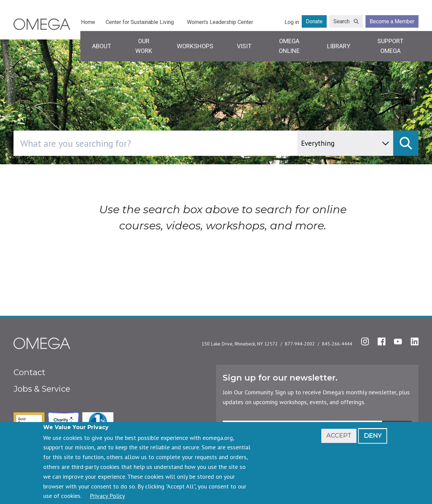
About (102, 46)
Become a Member (392, 21)
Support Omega (390, 46)
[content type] (345, 143)
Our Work (144, 46)
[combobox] (184, 143)
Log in (292, 22)
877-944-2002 (300, 344)
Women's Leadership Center (220, 22)
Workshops (195, 46)
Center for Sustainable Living (140, 22)
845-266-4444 (337, 344)
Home (88, 22)
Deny (373, 436)
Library (339, 46)
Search (342, 21)
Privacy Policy (107, 496)
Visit (244, 46)
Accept (339, 436)
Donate (314, 21)
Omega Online (289, 46)
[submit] (406, 143)
